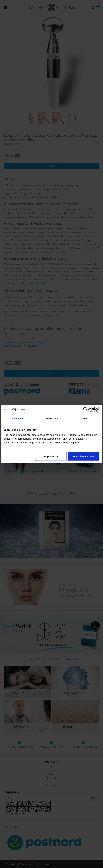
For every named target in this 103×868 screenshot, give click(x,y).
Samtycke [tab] (18, 419)
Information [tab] (52, 419)
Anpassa (51, 456)
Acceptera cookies (84, 456)
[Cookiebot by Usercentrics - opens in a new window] (86, 410)
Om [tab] (85, 419)
